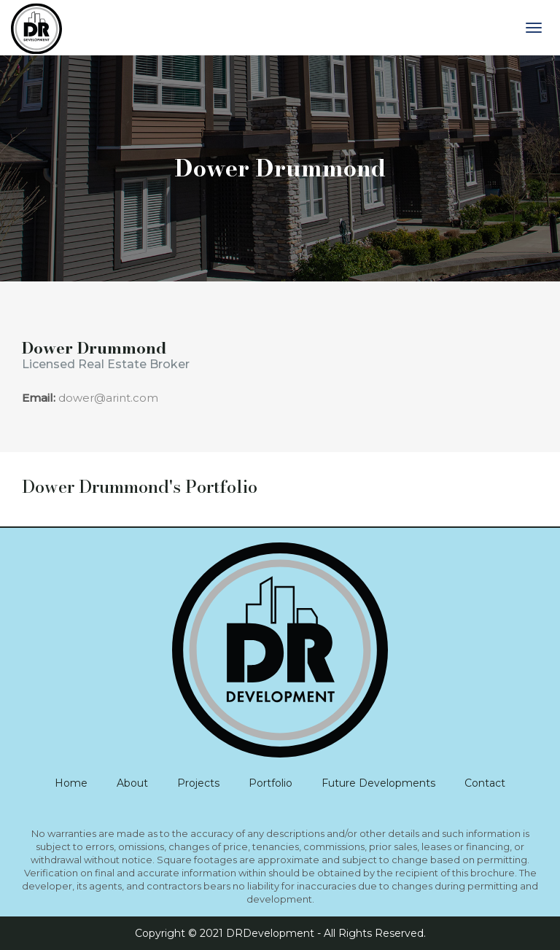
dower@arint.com (108, 398)
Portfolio (271, 783)
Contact (485, 783)
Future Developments (378, 783)
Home (71, 783)
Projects (198, 783)
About (132, 783)
